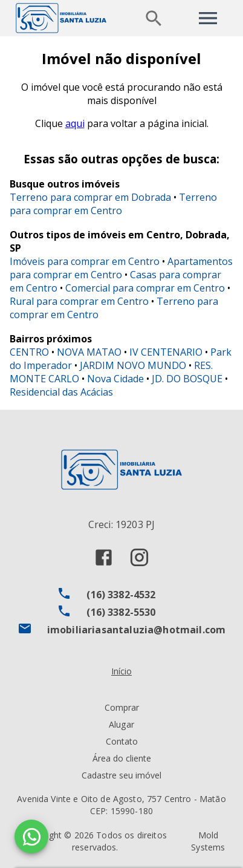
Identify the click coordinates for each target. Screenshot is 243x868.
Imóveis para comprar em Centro (85, 261)
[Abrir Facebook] (104, 557)
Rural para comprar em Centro (79, 301)
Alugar (121, 724)
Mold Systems (208, 841)
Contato (122, 741)
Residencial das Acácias (61, 392)
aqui (75, 123)
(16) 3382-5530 (121, 612)
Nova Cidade (115, 379)
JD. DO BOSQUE (187, 379)
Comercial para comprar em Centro (145, 288)
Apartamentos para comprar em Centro (121, 268)
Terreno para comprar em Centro (113, 204)
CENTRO (29, 352)
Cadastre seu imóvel (121, 775)
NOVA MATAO (89, 352)
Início (121, 671)
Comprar (122, 707)
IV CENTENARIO (166, 352)
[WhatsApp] (31, 837)
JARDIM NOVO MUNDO (133, 365)
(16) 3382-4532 (121, 595)
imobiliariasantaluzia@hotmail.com (137, 630)
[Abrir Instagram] (139, 557)
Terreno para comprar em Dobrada (90, 197)
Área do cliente (122, 758)
